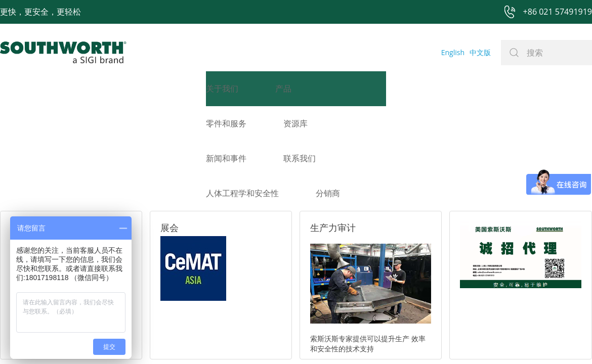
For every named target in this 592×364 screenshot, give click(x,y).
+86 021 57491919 (146, 309)
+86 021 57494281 (232, 309)
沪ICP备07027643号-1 (342, 309)
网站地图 (284, 309)
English (453, 52)
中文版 (480, 52)
